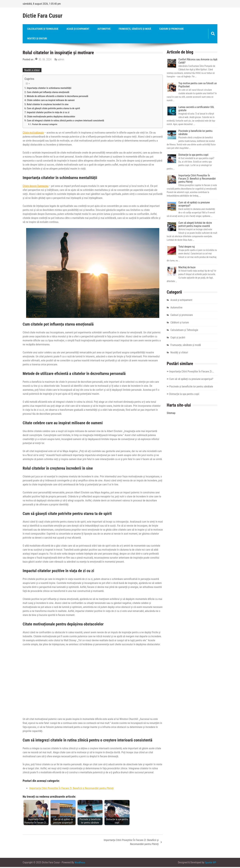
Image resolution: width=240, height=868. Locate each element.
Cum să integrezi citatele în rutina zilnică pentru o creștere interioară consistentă (65, 122)
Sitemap (171, 414)
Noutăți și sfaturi (36, 39)
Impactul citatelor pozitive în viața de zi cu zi (48, 114)
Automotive (96, 29)
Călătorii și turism (180, 324)
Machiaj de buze (187, 268)
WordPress (80, 863)
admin (61, 60)
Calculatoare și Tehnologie (41, 29)
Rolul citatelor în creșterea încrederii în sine (48, 105)
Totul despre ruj (187, 248)
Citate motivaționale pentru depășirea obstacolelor (51, 118)
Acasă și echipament (73, 29)
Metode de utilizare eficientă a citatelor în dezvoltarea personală (58, 97)
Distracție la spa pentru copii (193, 156)
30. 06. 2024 (45, 60)
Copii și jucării (178, 339)
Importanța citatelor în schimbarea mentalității (49, 89)
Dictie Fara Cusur (43, 16)
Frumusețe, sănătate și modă (124, 29)
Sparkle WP (210, 863)
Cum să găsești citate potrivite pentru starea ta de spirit (53, 110)
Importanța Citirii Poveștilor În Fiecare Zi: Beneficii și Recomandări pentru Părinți (71, 789)
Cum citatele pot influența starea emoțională (48, 93)
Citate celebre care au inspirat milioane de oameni (51, 101)
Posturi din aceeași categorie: (45, 125)
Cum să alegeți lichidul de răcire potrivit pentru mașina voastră (195, 226)
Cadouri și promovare (157, 29)
